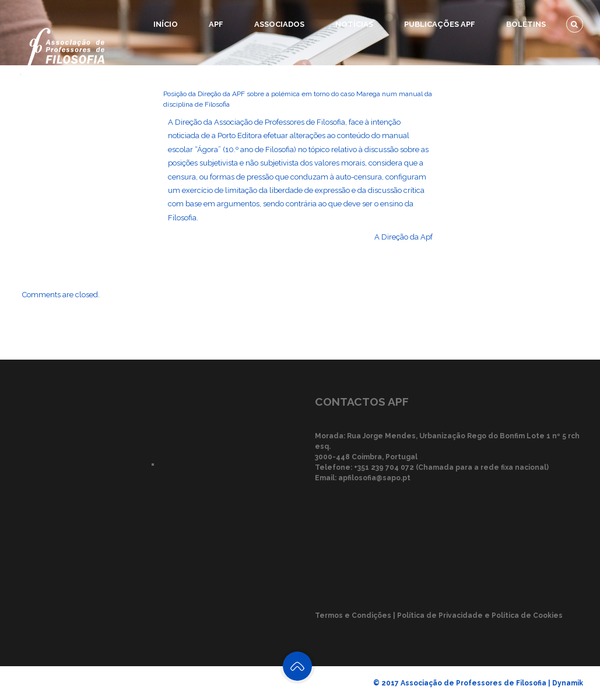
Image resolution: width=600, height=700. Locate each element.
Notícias (354, 24)
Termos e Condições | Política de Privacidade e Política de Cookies (439, 615)
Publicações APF (440, 24)
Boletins (526, 24)
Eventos (477, 73)
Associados (279, 24)
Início (166, 24)
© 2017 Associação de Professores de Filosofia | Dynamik (478, 683)
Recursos (548, 73)
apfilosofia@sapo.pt (374, 478)
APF (216, 24)
